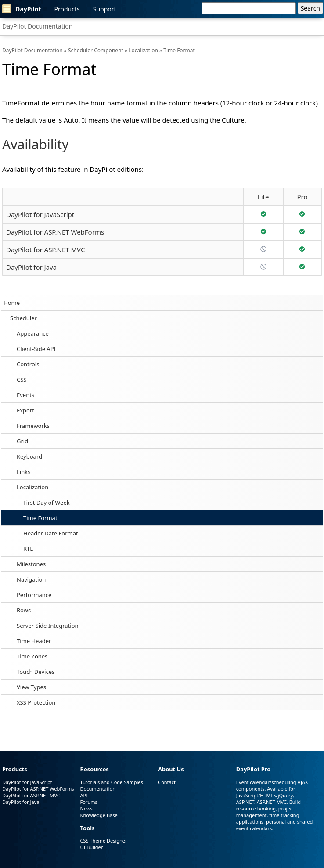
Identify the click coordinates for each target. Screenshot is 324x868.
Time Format (40, 518)
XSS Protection (36, 702)
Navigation (31, 579)
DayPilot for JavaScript (40, 214)
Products (67, 9)
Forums (89, 802)
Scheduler (23, 318)
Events (25, 395)
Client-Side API (36, 349)
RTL (28, 549)
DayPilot (22, 9)
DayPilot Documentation (37, 26)
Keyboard (29, 456)
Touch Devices (36, 672)
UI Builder (92, 847)
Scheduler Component (96, 50)
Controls (28, 364)
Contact (167, 782)
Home (12, 303)
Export (25, 410)
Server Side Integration (48, 626)
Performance (34, 595)
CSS (22, 380)
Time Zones (32, 656)
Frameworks (33, 426)
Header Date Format (51, 533)
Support (105, 9)
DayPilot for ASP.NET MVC (45, 250)
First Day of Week (47, 503)
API (84, 795)
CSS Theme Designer (104, 841)
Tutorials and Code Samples (112, 782)
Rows (24, 610)
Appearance (33, 333)
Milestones (31, 564)
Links (23, 472)
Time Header (34, 641)
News (86, 808)
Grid (22, 441)
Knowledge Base (99, 815)
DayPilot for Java (31, 267)
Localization (32, 487)
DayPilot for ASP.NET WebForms (55, 232)
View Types (31, 687)
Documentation (98, 789)
